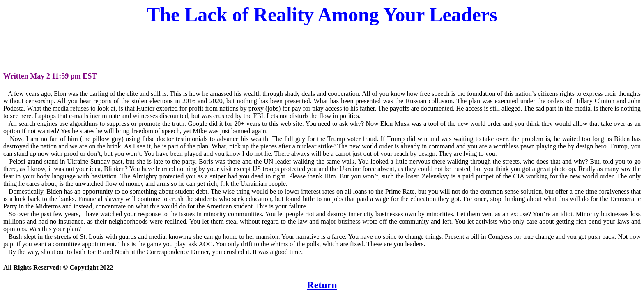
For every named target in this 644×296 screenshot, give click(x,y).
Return (322, 285)
